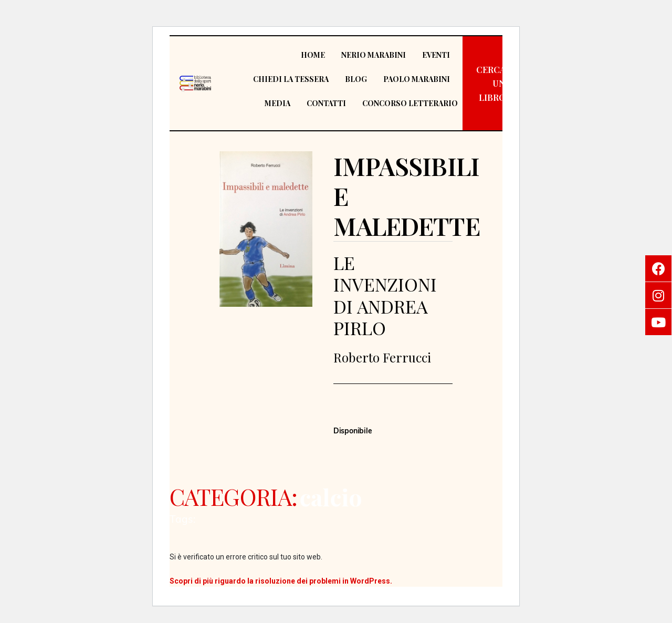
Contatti (326, 103)
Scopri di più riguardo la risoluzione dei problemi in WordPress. (281, 581)
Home (313, 55)
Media (277, 103)
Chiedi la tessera (291, 79)
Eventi (436, 55)
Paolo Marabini (417, 79)
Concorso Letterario (410, 103)
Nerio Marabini (374, 55)
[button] (491, 84)
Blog (356, 79)
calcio (330, 497)
